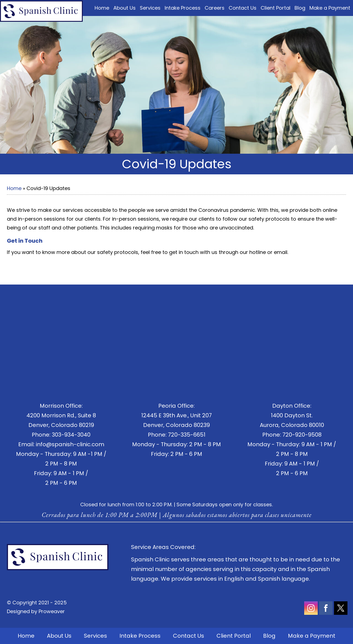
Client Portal (276, 8)
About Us (125, 8)
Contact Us (243, 8)
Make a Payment (330, 8)
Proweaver (52, 611)
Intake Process (183, 8)
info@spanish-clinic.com (70, 444)
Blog (300, 8)
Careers (215, 8)
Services (150, 8)
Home (102, 8)
